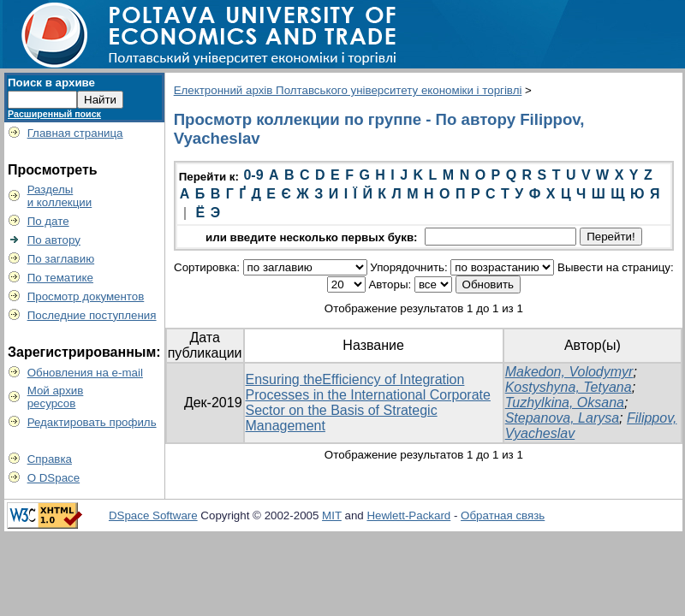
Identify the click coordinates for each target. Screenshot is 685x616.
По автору (54, 240)
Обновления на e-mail (85, 373)
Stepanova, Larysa (562, 418)
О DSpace (54, 478)
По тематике (60, 278)
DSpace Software (153, 515)
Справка (50, 459)
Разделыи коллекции (60, 196)
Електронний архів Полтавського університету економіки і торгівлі (348, 90)
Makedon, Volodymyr (569, 372)
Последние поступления (92, 315)
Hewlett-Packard (408, 515)
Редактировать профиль (92, 422)
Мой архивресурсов (56, 397)
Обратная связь (503, 515)
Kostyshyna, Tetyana (569, 387)
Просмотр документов (86, 296)
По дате (48, 221)
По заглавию (61, 259)
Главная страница (75, 133)
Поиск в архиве (51, 83)
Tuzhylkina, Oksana (565, 403)
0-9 (253, 175)
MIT (332, 515)
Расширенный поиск (54, 114)
